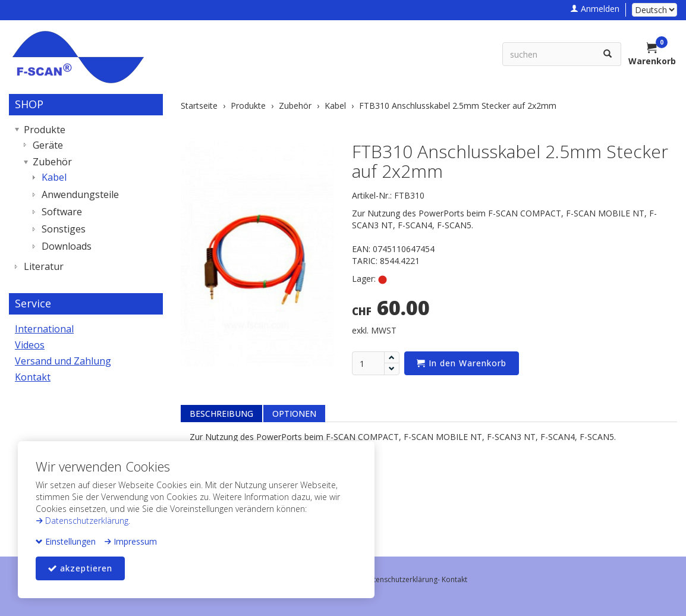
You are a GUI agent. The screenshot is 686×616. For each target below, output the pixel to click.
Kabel (54, 177)
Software (62, 212)
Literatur (44, 266)
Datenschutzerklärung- (403, 579)
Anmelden (595, 9)
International (44, 329)
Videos (30, 345)
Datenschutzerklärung (82, 521)
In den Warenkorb (462, 363)
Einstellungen (66, 541)
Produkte (45, 130)
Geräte (48, 145)
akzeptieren (80, 568)
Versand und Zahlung (63, 361)
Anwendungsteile (80, 194)
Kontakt (33, 377)
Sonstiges (64, 229)
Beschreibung (221, 414)
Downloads (67, 246)
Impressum (130, 541)
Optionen (294, 414)
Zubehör (52, 162)
